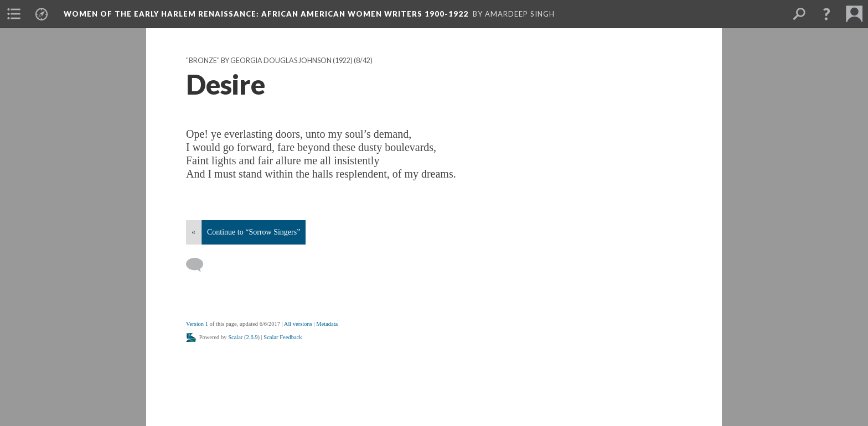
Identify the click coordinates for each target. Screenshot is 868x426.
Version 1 (197, 324)
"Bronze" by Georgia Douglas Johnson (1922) (269, 61)
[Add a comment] (200, 265)
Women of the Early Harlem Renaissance (266, 14)
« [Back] (193, 232)
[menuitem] (14, 14)
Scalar (235, 337)
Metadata (327, 324)
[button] (826, 14)
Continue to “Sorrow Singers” (254, 232)
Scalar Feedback (283, 337)
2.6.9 (252, 337)
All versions (298, 324)
